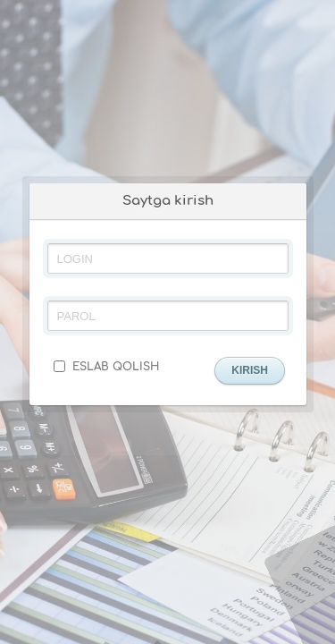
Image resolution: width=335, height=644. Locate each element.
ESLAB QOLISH (106, 367)
